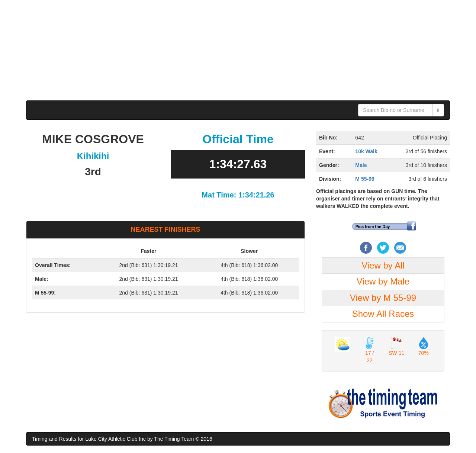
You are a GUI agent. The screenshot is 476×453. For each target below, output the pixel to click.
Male (361, 165)
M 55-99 (365, 179)
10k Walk (366, 151)
